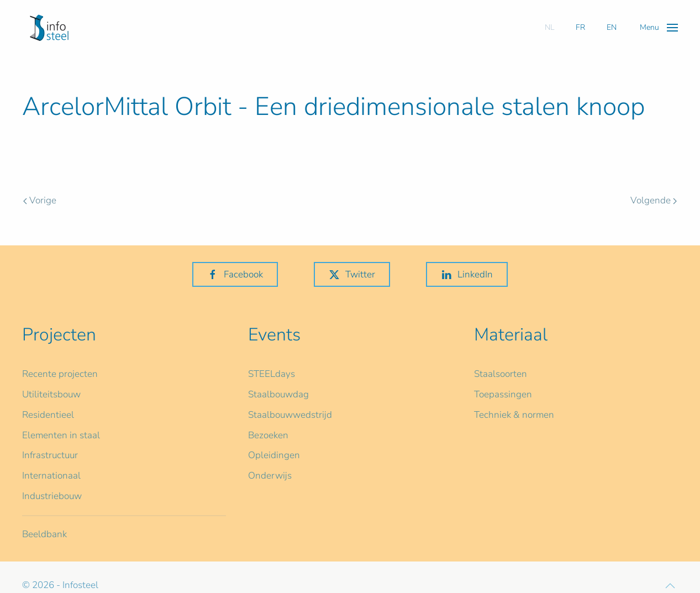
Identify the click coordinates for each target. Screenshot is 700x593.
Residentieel (48, 415)
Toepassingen (503, 394)
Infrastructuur (50, 455)
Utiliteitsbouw (51, 394)
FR (580, 27)
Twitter (352, 274)
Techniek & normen (514, 415)
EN (612, 27)
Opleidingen (274, 455)
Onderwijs (270, 476)
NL (549, 27)
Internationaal (51, 476)
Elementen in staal (61, 435)
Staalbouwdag (278, 394)
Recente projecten (60, 374)
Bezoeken (268, 435)
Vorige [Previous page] (40, 200)
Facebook (235, 274)
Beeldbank (44, 534)
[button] (659, 27)
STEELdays (272, 374)
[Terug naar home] (49, 28)
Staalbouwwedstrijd (290, 415)
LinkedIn (467, 274)
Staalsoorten (501, 374)
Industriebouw (52, 496)
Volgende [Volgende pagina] (654, 200)
